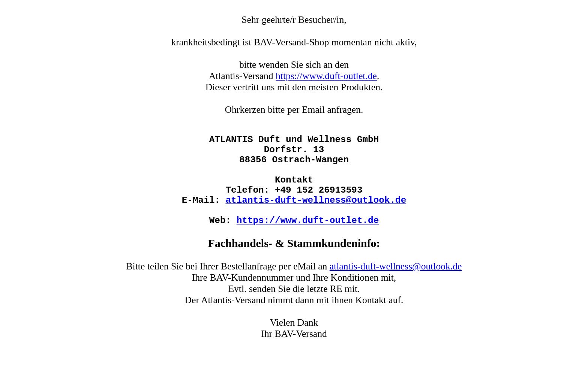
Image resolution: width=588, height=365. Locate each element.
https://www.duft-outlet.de (326, 76)
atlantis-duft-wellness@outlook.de (316, 217)
